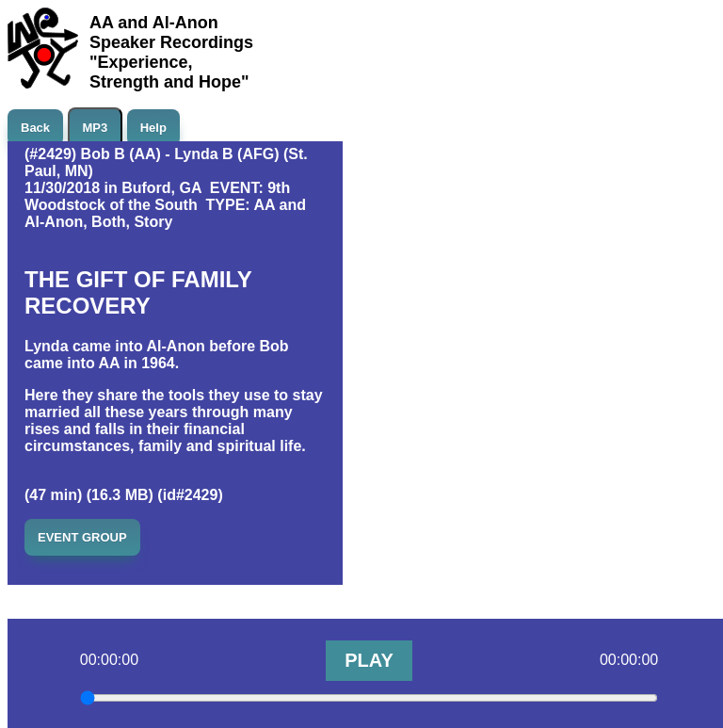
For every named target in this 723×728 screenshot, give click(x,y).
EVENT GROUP (82, 537)
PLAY (369, 660)
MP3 (96, 128)
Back (35, 128)
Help (153, 128)
